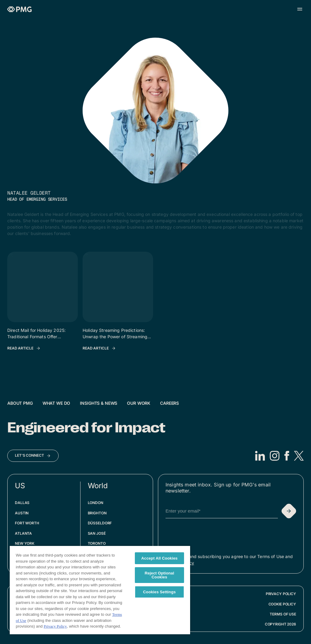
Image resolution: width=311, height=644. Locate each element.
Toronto (97, 543)
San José (97, 533)
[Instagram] (275, 456)
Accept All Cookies (159, 558)
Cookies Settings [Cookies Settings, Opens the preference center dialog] (159, 592)
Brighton (97, 513)
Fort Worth (27, 523)
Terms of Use (283, 614)
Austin (22, 513)
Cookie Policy (282, 604)
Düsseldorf (100, 523)
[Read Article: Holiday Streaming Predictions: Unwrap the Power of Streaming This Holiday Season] (99, 348)
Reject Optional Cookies (159, 575)
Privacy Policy (281, 594)
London (96, 503)
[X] (299, 456)
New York (25, 543)
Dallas (22, 503)
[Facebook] (287, 456)
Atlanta (23, 533)
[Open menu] (300, 9)
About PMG (20, 403)
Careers (169, 403)
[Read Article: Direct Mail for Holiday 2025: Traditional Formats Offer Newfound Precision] (24, 348)
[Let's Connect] (33, 456)
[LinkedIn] (260, 456)
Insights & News (99, 403)
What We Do (56, 403)
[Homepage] (19, 9)
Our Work (139, 403)
